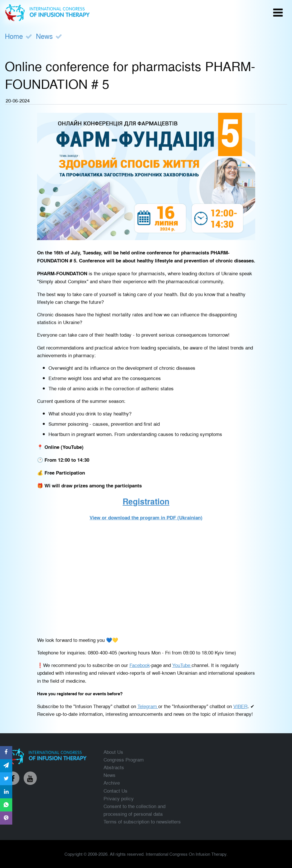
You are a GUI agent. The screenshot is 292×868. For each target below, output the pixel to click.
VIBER (240, 706)
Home (14, 36)
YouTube (182, 665)
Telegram (148, 706)
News (44, 36)
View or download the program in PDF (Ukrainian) (146, 517)
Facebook (140, 665)
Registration (146, 501)
